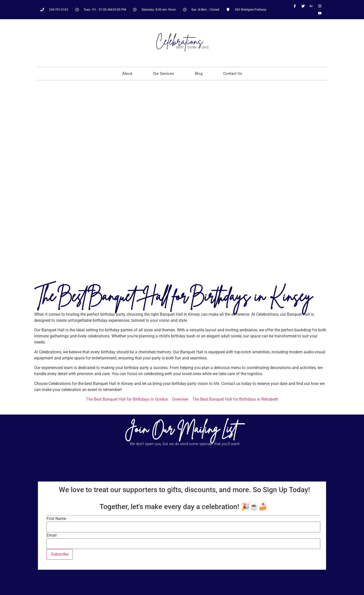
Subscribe (60, 554)
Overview (180, 399)
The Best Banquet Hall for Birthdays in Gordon (127, 399)
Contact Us (233, 74)
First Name (56, 519)
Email (52, 535)
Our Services (164, 74)
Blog (199, 74)
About (127, 74)
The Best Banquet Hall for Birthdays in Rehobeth (235, 399)
